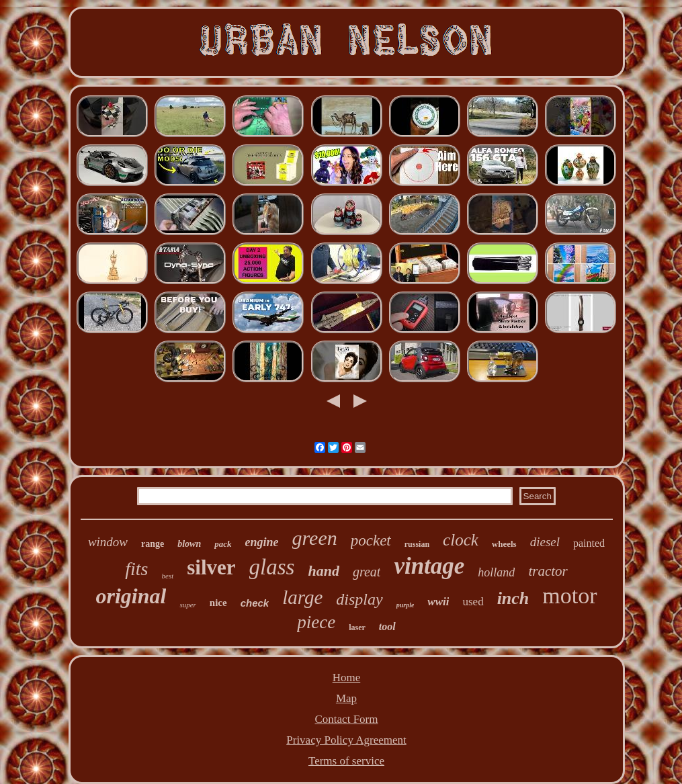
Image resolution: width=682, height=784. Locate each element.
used (473, 602)
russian (417, 544)
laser (357, 627)
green (315, 538)
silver (211, 567)
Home (347, 678)
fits (136, 569)
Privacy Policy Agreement (346, 740)
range (153, 544)
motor (569, 596)
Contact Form (347, 719)
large (302, 597)
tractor (548, 571)
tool (387, 626)
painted (589, 543)
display (359, 599)
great (367, 572)
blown (189, 544)
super (187, 605)
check (255, 603)
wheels (504, 544)
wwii (438, 602)
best (168, 576)
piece (316, 622)
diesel (545, 542)
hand (323, 571)
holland (496, 572)
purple (406, 605)
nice (218, 603)
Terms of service (346, 761)
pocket (371, 540)
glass (272, 567)
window (108, 542)
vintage (429, 566)
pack (223, 544)
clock (461, 540)
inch (513, 598)
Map (346, 698)
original (131, 596)
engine (262, 542)
